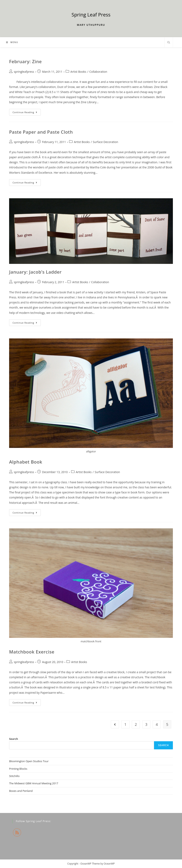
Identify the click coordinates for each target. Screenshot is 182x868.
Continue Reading (27, 113)
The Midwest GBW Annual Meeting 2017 (34, 783)
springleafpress (24, 72)
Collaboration (98, 72)
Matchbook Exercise (32, 652)
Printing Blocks (18, 769)
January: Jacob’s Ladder (35, 272)
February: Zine (25, 61)
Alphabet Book (26, 462)
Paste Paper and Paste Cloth (41, 132)
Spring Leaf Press (91, 15)
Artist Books (78, 72)
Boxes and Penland (21, 791)
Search (14, 739)
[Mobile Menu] (12, 42)
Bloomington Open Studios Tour (29, 761)
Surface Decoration (105, 142)
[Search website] (169, 43)
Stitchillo (14, 776)
